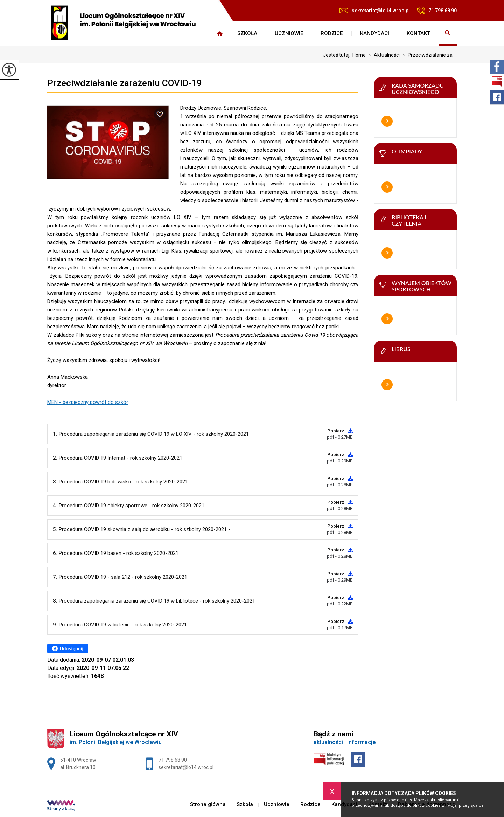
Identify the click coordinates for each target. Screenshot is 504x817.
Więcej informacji (387, 121)
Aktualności (383, 55)
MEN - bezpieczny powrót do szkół (87, 402)
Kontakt (418, 33)
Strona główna (220, 33)
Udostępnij (68, 648)
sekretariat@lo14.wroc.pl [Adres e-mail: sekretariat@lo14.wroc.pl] (186, 767)
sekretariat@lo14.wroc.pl (375, 11)
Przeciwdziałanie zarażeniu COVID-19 (125, 83)
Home (359, 55)
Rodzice (332, 33)
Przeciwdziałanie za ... (428, 55)
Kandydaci (375, 33)
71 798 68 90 (437, 11)
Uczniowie (289, 33)
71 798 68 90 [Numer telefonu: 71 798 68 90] (173, 760)
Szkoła (247, 33)
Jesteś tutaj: (338, 55)
